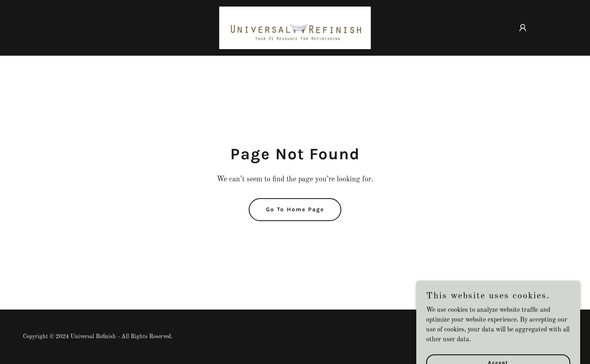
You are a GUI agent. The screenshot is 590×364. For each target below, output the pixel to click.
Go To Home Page (295, 209)
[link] (295, 28)
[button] (523, 28)
